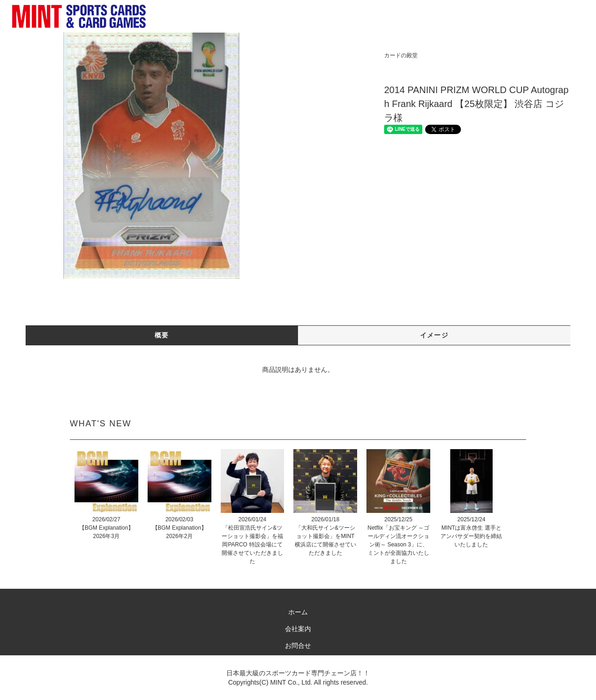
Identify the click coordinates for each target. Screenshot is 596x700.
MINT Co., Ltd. (291, 682)
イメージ (434, 335)
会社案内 (298, 629)
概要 (162, 335)
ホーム (298, 612)
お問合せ (298, 646)
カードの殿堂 (401, 55)
